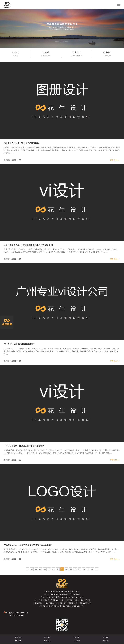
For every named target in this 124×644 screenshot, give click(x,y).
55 (71, 570)
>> (97, 570)
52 (58, 570)
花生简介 (77, 641)
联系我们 (106, 641)
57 (79, 570)
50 (49, 570)
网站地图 (47, 641)
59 (88, 570)
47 (36, 570)
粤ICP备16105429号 (17, 616)
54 (66, 570)
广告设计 (77, 638)
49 (45, 570)
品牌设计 (47, 638)
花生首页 (18, 638)
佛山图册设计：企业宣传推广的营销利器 (21, 144)
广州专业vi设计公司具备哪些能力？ (19, 344)
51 (53, 570)
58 (84, 570)
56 (75, 570)
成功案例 (18, 641)
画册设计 (106, 638)
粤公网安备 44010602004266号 (16, 613)
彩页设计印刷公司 (77, 607)
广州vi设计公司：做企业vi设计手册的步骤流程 (24, 446)
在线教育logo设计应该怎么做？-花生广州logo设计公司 (28, 545)
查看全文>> (114, 160)
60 (92, 570)
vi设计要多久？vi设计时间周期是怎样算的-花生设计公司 (28, 245)
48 (40, 570)
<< (27, 570)
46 (32, 570)
